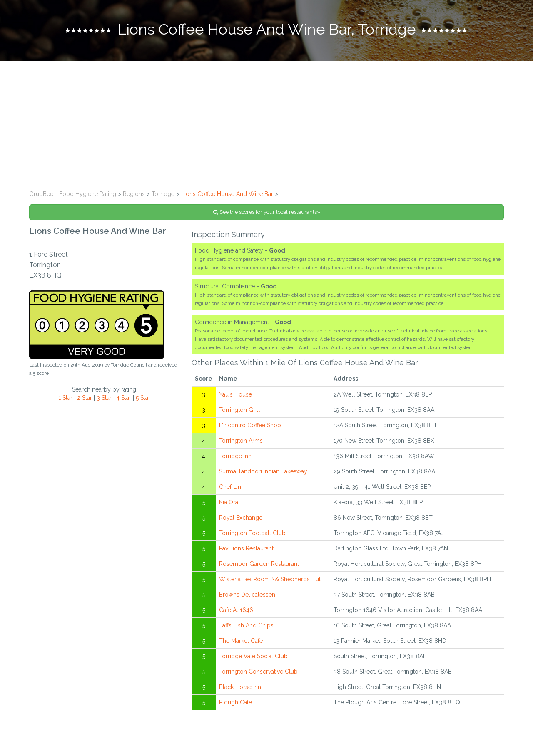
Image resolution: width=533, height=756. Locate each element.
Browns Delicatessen (247, 595)
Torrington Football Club (252, 533)
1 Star (65, 398)
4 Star (124, 398)
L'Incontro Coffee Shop (250, 425)
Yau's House (235, 394)
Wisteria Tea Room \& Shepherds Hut (270, 579)
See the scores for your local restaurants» (267, 212)
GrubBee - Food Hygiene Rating (73, 194)
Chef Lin (230, 487)
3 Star (104, 398)
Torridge (163, 194)
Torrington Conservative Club (258, 672)
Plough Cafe (235, 702)
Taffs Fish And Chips (246, 625)
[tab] (266, 30)
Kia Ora (229, 502)
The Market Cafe (241, 641)
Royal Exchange (241, 518)
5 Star (143, 398)
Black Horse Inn (240, 687)
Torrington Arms (241, 441)
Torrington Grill (239, 410)
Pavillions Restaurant (246, 548)
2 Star (85, 398)
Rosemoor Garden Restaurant (259, 564)
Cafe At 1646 (236, 610)
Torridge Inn (235, 456)
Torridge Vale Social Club (253, 656)
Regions (134, 194)
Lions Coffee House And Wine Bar (227, 194)
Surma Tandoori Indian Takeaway (263, 471)
